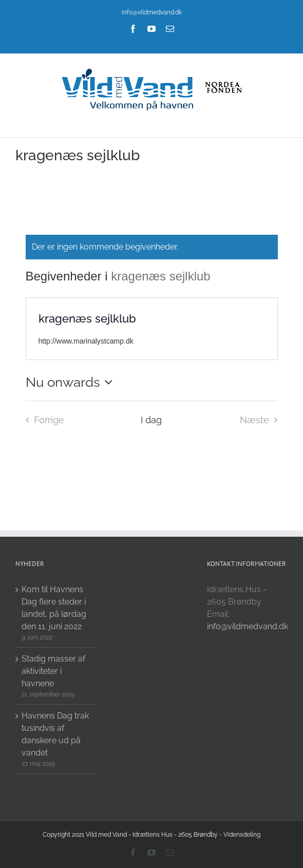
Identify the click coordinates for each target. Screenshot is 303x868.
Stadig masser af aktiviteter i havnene (53, 671)
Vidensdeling (242, 835)
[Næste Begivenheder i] (261, 420)
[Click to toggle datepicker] (72, 382)
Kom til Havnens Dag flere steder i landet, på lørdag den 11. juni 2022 (54, 608)
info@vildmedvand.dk (152, 12)
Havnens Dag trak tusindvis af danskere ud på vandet (55, 734)
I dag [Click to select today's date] (151, 420)
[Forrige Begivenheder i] (42, 420)
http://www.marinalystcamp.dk (86, 341)
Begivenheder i (69, 276)
